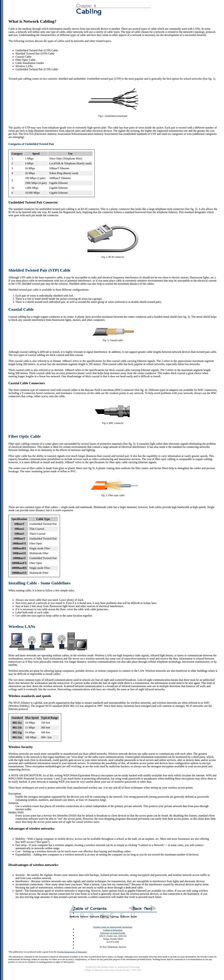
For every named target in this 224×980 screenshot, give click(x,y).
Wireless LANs (22, 626)
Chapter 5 (114, 915)
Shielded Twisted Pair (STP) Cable (39, 270)
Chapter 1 (74, 915)
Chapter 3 (94, 915)
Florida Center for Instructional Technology (113, 927)
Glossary (134, 915)
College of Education (113, 930)
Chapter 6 (125, 915)
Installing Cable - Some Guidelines (39, 583)
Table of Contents (90, 908)
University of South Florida (113, 933)
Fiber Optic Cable (25, 436)
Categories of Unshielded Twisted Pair (31, 144)
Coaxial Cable (21, 309)
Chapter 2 (84, 915)
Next (149, 908)
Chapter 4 (104, 915)
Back (135, 908)
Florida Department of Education (72, 952)
